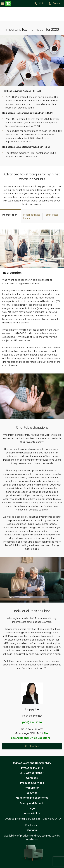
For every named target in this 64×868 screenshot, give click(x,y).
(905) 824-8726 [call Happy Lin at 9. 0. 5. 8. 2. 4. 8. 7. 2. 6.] (32, 723)
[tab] (11, 216)
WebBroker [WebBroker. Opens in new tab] (32, 788)
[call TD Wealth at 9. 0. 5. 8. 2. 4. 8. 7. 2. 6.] (40, 3)
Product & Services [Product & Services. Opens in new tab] (32, 783)
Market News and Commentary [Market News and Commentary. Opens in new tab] (32, 763)
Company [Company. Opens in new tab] (32, 778)
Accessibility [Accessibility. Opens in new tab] (32, 813)
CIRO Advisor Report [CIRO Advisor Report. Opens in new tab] (32, 773)
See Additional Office (32, 738)
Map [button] (47, 733)
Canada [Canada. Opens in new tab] (32, 830)
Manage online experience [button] (32, 798)
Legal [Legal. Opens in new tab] (32, 808)
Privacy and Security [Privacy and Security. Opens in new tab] (32, 803)
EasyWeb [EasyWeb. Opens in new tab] (32, 793)
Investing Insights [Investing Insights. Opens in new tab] (32, 768)
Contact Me (32, 746)
